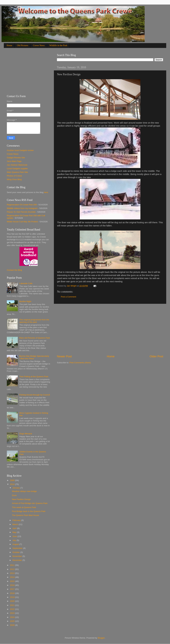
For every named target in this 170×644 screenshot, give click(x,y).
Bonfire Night (25, 301)
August (16, 544)
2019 (13, 597)
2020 (13, 601)
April (15, 528)
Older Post (156, 356)
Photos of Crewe (14, 176)
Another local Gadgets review (20, 150)
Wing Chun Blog (14, 179)
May (15, 532)
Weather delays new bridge (24, 491)
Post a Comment (69, 297)
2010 (13, 484)
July (15, 540)
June (15, 536)
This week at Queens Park (24, 507)
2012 (13, 569)
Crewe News (39, 45)
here (46, 192)
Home (9, 45)
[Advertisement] (110, 329)
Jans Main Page (14, 161)
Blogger (101, 638)
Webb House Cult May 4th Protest (22, 222)
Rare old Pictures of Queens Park (35, 338)
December (17, 560)
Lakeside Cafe (26, 283)
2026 (13, 625)
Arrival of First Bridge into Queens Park (30, 503)
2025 (13, 621)
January (16, 488)
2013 (13, 573)
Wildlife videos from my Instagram (22, 208)
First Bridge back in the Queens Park (29, 511)
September (18, 548)
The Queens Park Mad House (26, 515)
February (17, 520)
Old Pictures (23, 45)
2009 (13, 480)
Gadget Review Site (16, 158)
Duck (14, 495)
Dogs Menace (26, 434)
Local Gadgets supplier (17, 169)
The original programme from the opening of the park (34, 321)
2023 (13, 613)
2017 (13, 589)
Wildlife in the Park (58, 45)
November (17, 556)
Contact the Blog (14, 270)
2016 (13, 585)
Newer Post (64, 356)
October (16, 552)
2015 (13, 581)
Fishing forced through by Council (35, 395)
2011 (13, 565)
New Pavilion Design (21, 499)
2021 (13, 605)
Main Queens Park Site (17, 172)
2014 (13, 577)
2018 (13, 593)
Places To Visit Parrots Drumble (21, 212)
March (16, 524)
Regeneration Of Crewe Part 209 (22, 205)
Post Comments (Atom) (80, 363)
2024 (13, 617)
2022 (13, 609)
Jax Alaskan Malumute (17, 165)
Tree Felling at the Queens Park (34, 377)
